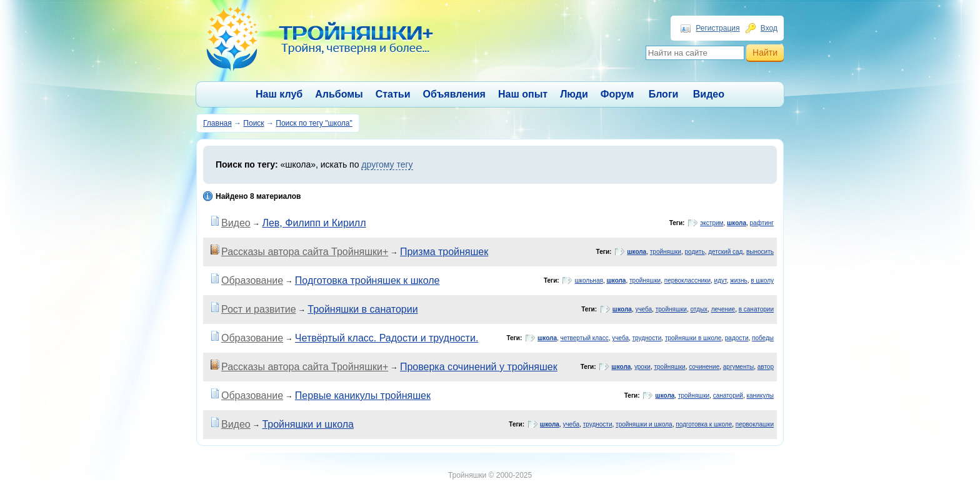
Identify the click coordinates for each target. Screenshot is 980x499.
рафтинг (762, 223)
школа (737, 223)
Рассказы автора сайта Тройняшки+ (305, 252)
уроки (642, 367)
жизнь (739, 280)
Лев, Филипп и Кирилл (314, 223)
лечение (723, 309)
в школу (762, 280)
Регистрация (717, 28)
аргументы (738, 367)
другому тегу (387, 164)
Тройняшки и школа (308, 424)
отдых (699, 309)
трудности (647, 338)
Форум (617, 94)
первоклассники (687, 280)
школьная (588, 280)
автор (766, 367)
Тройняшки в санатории (362, 309)
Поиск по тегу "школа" (314, 123)
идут (721, 280)
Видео (709, 94)
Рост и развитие (259, 309)
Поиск (253, 123)
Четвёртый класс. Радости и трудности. (387, 338)
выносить (760, 252)
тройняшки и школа (644, 424)
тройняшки (666, 252)
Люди (574, 94)
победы (763, 338)
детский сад (725, 252)
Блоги (664, 94)
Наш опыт (523, 94)
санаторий (728, 396)
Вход (769, 28)
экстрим (712, 223)
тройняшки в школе (693, 338)
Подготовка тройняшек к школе (367, 280)
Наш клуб (279, 94)
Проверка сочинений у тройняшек (479, 367)
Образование (252, 280)
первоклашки (755, 424)
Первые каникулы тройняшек (363, 396)
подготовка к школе (704, 424)
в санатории (756, 309)
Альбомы (339, 94)
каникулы (760, 396)
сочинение (704, 367)
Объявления (454, 94)
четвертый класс (585, 338)
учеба (643, 309)
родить (695, 252)
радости (737, 338)
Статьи (393, 94)
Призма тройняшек (444, 252)
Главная (217, 123)
